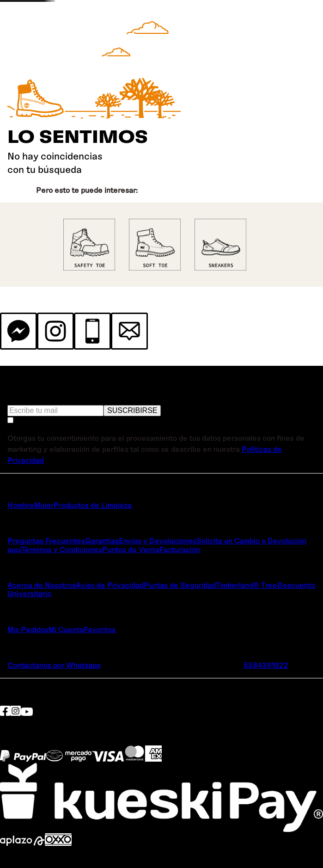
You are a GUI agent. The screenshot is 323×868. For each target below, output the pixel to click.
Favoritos (100, 629)
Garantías (102, 540)
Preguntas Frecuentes (46, 540)
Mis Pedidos (28, 629)
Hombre (21, 505)
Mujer (44, 505)
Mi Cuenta (66, 629)
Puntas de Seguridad (180, 585)
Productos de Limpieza (93, 505)
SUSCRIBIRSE (132, 410)
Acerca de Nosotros (42, 585)
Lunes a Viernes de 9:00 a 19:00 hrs (112, 673)
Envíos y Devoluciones (158, 540)
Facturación (180, 549)
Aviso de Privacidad (110, 585)
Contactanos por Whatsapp (54, 665)
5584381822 (266, 665)
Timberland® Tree (247, 585)
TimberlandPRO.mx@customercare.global (172, 665)
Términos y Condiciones (62, 549)
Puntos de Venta (131, 549)
